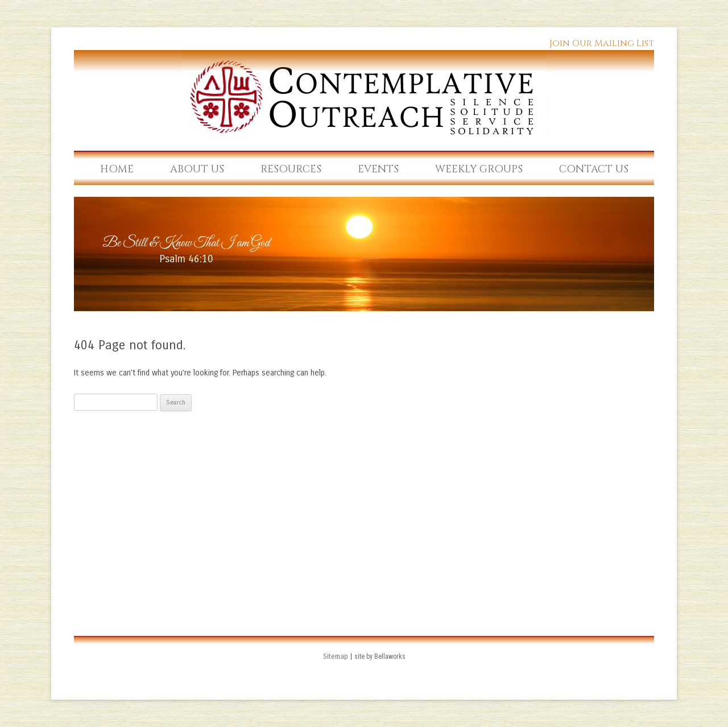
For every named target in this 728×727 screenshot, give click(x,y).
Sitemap (336, 656)
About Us (197, 169)
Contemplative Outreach (364, 93)
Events (378, 169)
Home (117, 169)
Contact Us (594, 169)
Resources (291, 169)
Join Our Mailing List (602, 43)
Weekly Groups (479, 169)
